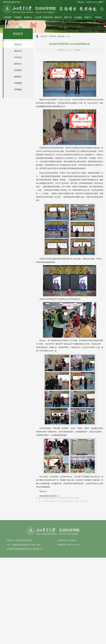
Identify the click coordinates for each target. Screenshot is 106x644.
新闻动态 (18, 44)
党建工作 (58, 17)
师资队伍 (28, 17)
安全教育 (18, 70)
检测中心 (88, 17)
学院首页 (8, 17)
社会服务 (78, 17)
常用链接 (18, 90)
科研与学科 (48, 17)
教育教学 (18, 77)
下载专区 (98, 17)
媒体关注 (18, 64)
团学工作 (68, 17)
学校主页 (81, 2)
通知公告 (18, 51)
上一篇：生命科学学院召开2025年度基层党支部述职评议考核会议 (58, 499)
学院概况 (18, 17)
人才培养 (38, 17)
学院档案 (18, 83)
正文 (68, 37)
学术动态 (18, 57)
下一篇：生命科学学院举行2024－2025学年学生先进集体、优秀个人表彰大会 (61, 503)
